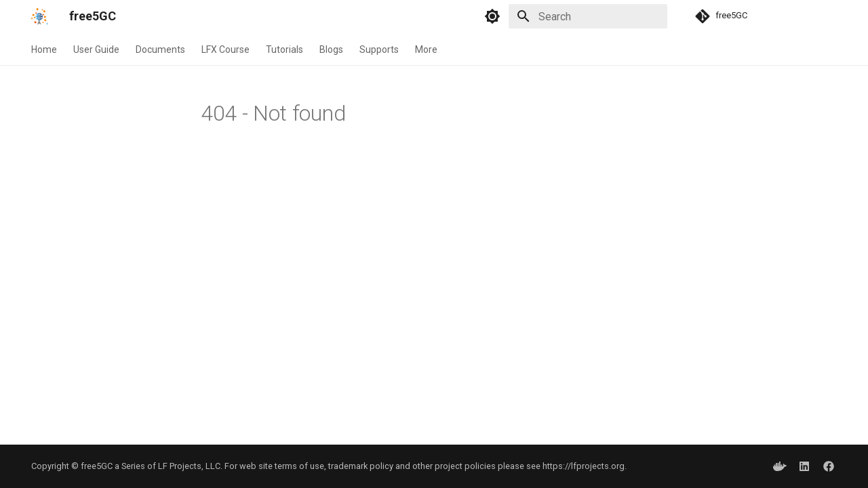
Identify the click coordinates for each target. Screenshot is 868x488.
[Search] (588, 16)
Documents (160, 49)
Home (44, 49)
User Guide (96, 49)
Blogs (331, 49)
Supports (379, 49)
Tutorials (284, 49)
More (426, 49)
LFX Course (225, 49)
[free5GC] (39, 16)
